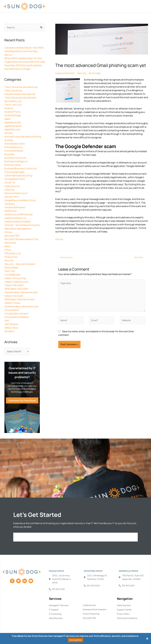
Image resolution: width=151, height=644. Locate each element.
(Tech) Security (13, 105)
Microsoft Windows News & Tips (21, 239)
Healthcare (10, 211)
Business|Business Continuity (21, 168)
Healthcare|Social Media (18, 221)
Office (8, 250)
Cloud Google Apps (14, 172)
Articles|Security (13, 147)
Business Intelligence (16, 161)
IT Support (54, 610)
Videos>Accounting (15, 278)
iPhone (8, 232)
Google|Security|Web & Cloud (20, 200)
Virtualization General (16, 314)
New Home (10, 243)
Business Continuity (15, 158)
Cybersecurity (12, 186)
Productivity (11, 257)
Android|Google (13, 115)
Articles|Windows (14, 151)
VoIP (7, 321)
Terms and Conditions (127, 618)
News (7, 246)
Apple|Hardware (13, 126)
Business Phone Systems (95, 609)
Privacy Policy (123, 614)
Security (9, 260)
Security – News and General (20, 264)
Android (9, 108)
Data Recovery (56, 618)
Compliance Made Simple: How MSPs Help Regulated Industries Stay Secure (24, 51)
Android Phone (12, 112)
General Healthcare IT (16, 193)
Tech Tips (10, 271)
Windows (9, 331)
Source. (60, 239)
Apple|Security (12, 129)
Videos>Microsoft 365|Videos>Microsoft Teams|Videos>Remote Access (21, 289)
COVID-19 (10, 183)
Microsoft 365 (12, 236)
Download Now (76, 640)
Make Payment (124, 605)
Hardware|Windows (15, 207)
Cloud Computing (91, 614)
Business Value (13, 165)
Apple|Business (13, 122)
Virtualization (12, 310)
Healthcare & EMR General (19, 214)
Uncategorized (12, 275)
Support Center (124, 610)
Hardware (10, 204)
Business (9, 154)
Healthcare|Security (15, 218)
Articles (9, 133)
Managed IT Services (59, 605)
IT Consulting (55, 614)
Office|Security (13, 253)
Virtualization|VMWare (17, 317)
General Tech (12, 197)
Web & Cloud (11, 328)
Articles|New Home (15, 144)
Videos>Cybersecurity (16, 282)
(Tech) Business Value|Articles (21, 87)
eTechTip (9, 190)
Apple (7, 119)
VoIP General (11, 324)
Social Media (11, 268)
